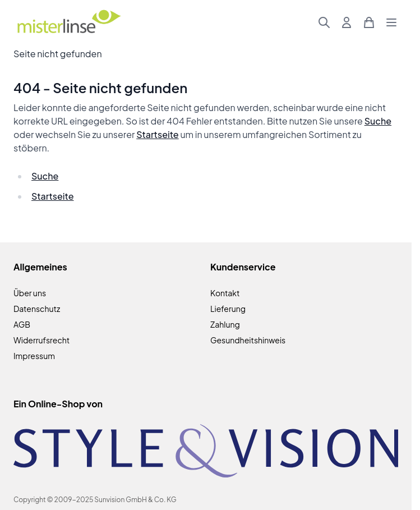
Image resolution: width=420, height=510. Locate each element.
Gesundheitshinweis (248, 340)
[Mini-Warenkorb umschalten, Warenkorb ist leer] (369, 22)
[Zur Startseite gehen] (68, 23)
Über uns (30, 293)
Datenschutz (37, 309)
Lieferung (228, 309)
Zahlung (225, 324)
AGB (22, 324)
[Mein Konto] (347, 22)
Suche (378, 121)
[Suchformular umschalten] (324, 22)
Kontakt (225, 293)
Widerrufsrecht (41, 340)
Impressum (34, 356)
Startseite (157, 134)
